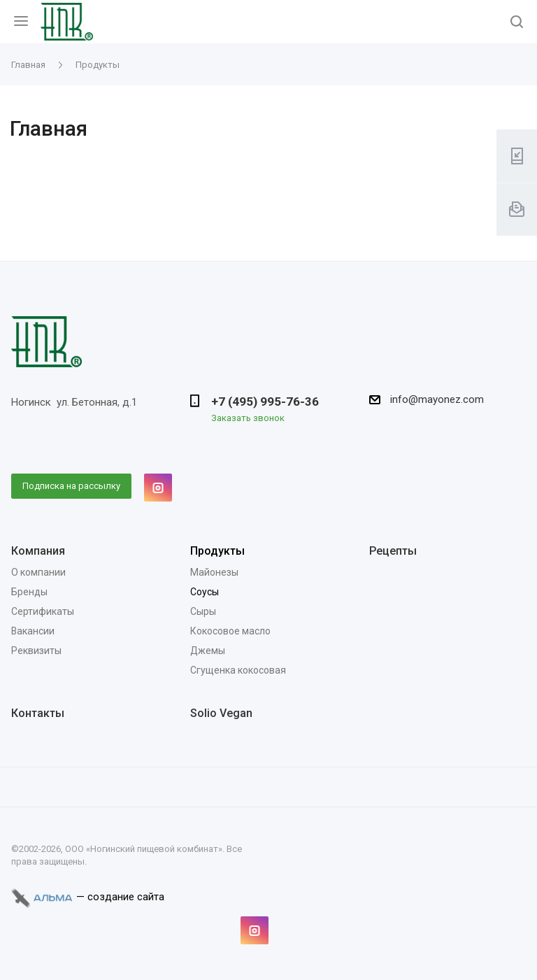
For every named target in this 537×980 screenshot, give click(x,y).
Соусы (205, 592)
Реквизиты (36, 651)
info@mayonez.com (437, 399)
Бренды (29, 592)
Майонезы (214, 572)
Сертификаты (43, 611)
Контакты (38, 713)
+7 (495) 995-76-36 (265, 402)
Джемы (208, 651)
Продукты (217, 551)
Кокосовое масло (230, 631)
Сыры (203, 611)
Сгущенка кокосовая (238, 670)
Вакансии (33, 631)
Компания (38, 551)
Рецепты (393, 551)
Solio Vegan (221, 713)
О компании (38, 572)
